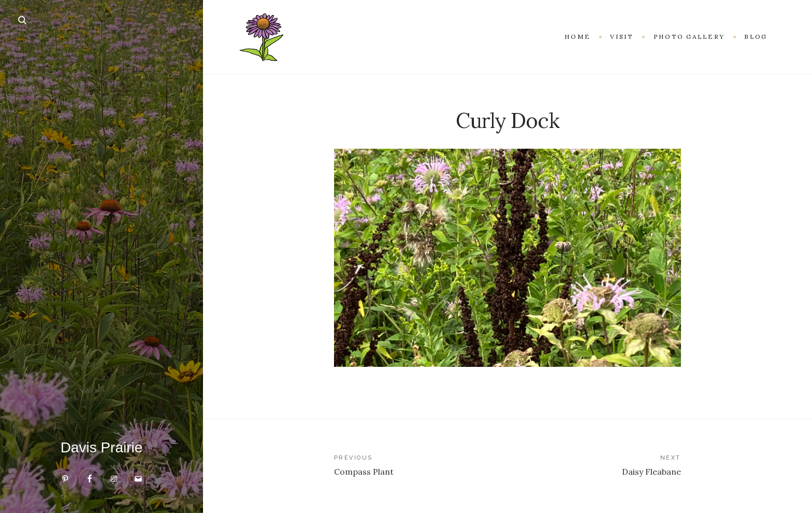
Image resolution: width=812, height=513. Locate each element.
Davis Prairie (102, 447)
